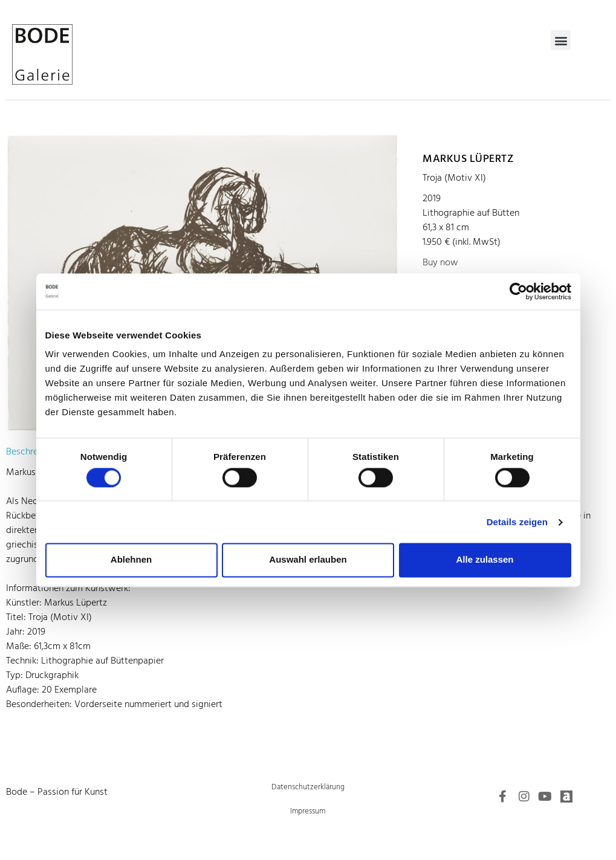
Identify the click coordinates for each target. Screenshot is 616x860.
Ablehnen (131, 560)
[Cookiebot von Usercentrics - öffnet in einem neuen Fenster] (518, 291)
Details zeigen (517, 522)
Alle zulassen (485, 560)
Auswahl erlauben (308, 560)
